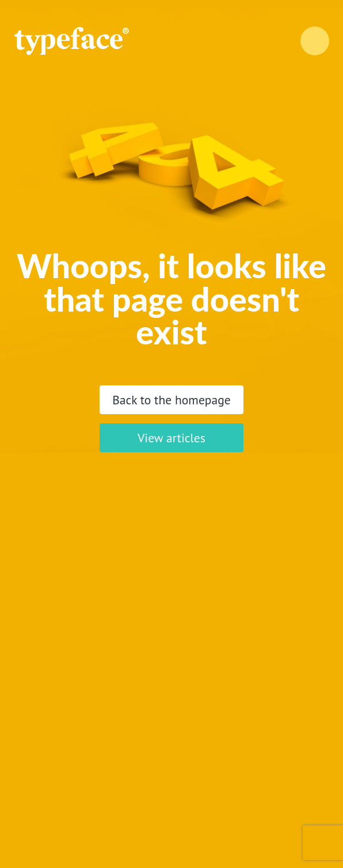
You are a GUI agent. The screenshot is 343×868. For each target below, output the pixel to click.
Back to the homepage (171, 400)
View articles (171, 438)
